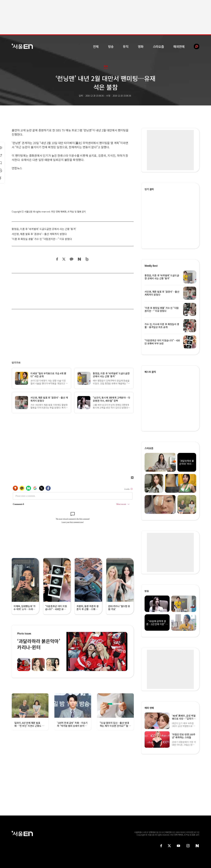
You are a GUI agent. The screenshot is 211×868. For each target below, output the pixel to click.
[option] (97, 651)
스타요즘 (158, 46)
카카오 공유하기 (71, 259)
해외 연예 (149, 708)
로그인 (197, 832)
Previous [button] (70, 651)
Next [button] (124, 651)
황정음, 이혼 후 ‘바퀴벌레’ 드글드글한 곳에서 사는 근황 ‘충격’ (44, 229)
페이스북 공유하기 (57, 259)
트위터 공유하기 (64, 259)
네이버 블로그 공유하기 (79, 259)
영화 (141, 46)
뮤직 (126, 46)
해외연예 (179, 46)
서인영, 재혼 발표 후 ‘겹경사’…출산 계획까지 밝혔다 (39, 234)
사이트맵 (189, 832)
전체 (96, 46)
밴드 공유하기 (87, 259)
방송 (111, 46)
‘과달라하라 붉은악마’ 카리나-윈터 (39, 644)
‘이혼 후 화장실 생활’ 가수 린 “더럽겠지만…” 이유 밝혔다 (42, 239)
